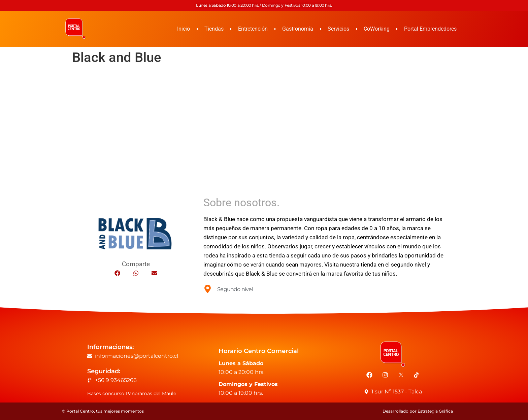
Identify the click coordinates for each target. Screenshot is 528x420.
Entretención (253, 29)
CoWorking (377, 29)
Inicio (184, 29)
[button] (117, 273)
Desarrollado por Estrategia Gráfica (418, 411)
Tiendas (214, 29)
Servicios (338, 29)
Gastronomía (298, 29)
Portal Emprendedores (430, 29)
